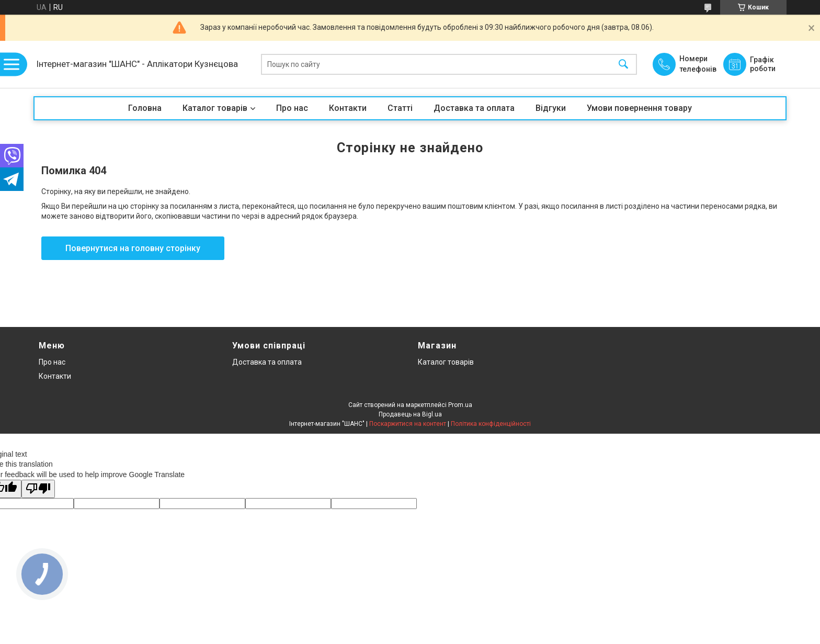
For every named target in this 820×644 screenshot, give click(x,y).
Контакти (348, 108)
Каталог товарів (215, 108)
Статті (400, 108)
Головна (145, 108)
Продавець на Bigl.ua (410, 414)
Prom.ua (460, 405)
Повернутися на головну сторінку (133, 248)
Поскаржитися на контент (408, 424)
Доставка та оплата (474, 108)
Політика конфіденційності (491, 424)
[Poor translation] (38, 489)
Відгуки (551, 108)
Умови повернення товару (639, 108)
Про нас (292, 108)
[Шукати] (623, 65)
